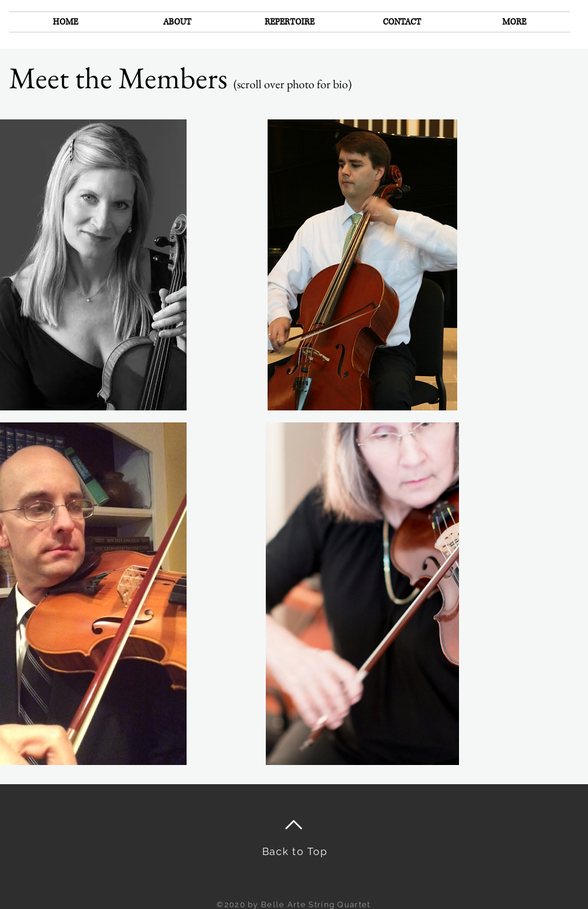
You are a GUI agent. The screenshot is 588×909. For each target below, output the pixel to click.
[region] (362, 265)
